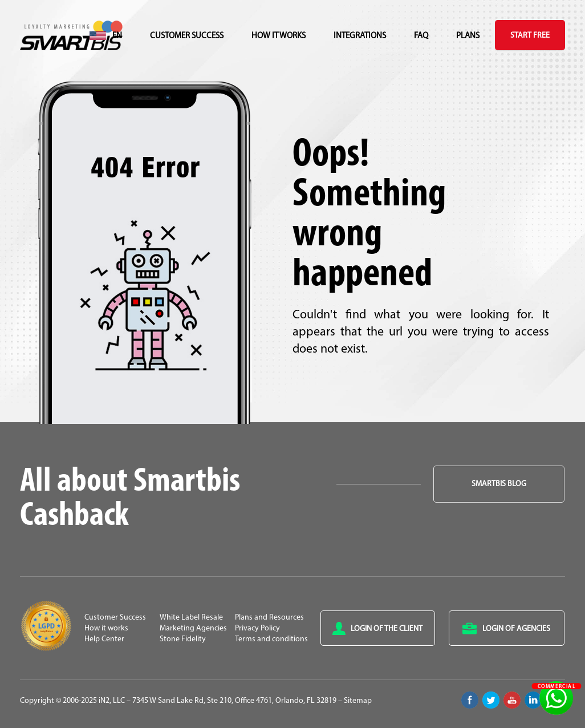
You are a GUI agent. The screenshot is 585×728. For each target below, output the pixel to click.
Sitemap (358, 701)
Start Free (530, 36)
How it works (279, 36)
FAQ (421, 36)
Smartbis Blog (499, 484)
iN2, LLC (112, 701)
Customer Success (187, 36)
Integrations (360, 36)
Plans (468, 36)
